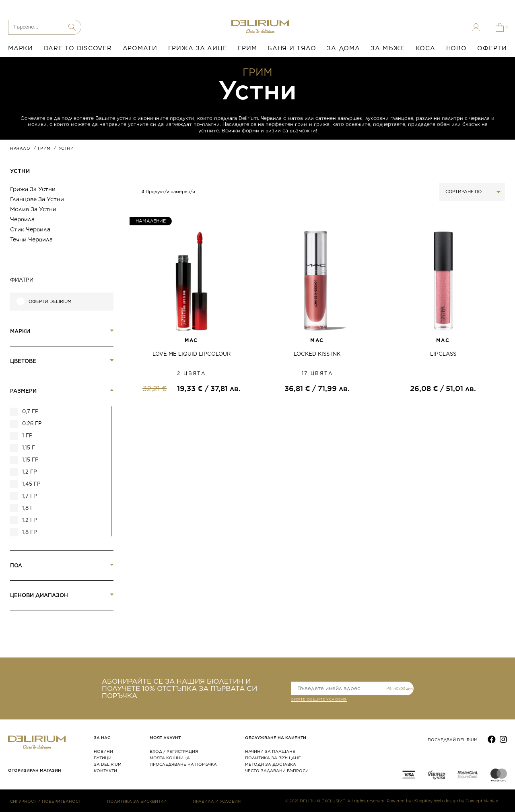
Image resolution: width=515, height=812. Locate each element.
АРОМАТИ (140, 48)
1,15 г (29, 448)
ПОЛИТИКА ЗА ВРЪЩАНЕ (273, 758)
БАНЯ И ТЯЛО (292, 48)
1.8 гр (30, 532)
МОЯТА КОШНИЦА (170, 758)
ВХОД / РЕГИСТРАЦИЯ (174, 751)
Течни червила (31, 239)
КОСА (425, 48)
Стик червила (30, 229)
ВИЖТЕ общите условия (319, 700)
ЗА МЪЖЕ (387, 48)
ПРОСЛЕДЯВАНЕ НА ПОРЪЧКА (183, 764)
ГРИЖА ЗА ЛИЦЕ (198, 48)
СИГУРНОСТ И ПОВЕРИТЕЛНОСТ (45, 801)
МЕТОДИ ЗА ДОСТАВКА (271, 764)
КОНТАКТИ (105, 771)
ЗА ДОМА (343, 48)
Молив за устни (33, 209)
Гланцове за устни (37, 199)
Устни (20, 171)
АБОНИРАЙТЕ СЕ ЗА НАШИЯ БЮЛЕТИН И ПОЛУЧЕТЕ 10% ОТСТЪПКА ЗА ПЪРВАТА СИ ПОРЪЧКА (179, 688)
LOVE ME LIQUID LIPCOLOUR (192, 354)
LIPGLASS (443, 354)
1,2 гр (30, 472)
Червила (22, 219)
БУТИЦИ (103, 758)
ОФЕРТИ (492, 48)
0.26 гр (32, 424)
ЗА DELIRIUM (108, 764)
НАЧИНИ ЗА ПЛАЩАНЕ (270, 751)
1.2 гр (30, 520)
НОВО (456, 48)
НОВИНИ (103, 751)
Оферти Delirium (50, 302)
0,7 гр (30, 411)
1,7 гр (30, 496)
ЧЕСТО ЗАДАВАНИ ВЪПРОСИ (277, 771)
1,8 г (28, 508)
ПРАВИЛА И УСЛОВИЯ (217, 801)
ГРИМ (247, 48)
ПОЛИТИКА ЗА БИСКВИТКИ (137, 801)
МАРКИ (21, 48)
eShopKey (422, 801)
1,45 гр (31, 484)
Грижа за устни (33, 189)
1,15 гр (30, 460)
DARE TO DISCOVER (78, 48)
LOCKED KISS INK (317, 354)
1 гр (27, 436)
